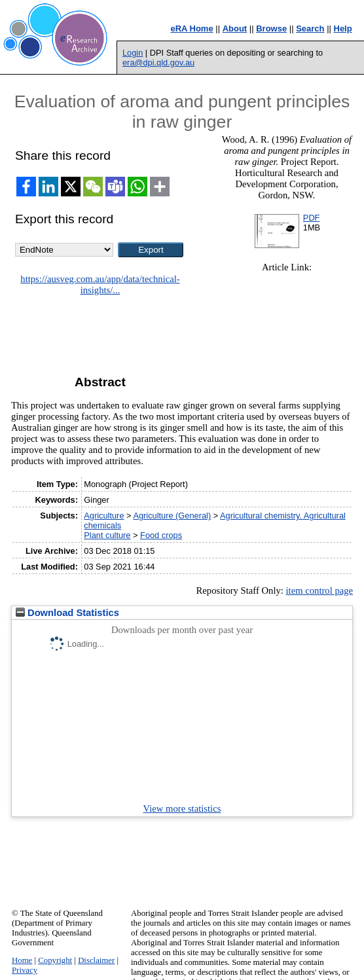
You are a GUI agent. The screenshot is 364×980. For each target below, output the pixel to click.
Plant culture (107, 535)
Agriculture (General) (172, 516)
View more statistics (182, 808)
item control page (320, 590)
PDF (312, 218)
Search (310, 28)
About (235, 28)
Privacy (25, 970)
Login (133, 53)
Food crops (161, 535)
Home (22, 960)
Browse (271, 28)
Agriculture (104, 516)
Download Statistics (67, 613)
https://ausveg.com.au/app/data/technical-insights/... (100, 284)
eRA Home (191, 28)
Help (343, 28)
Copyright (55, 960)
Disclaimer (96, 960)
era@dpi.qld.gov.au (158, 63)
